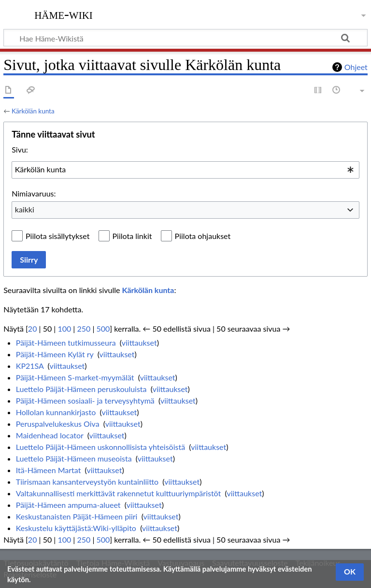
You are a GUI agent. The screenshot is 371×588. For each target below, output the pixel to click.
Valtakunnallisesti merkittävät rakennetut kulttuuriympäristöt (118, 493)
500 (103, 329)
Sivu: (20, 149)
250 (84, 329)
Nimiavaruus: (34, 193)
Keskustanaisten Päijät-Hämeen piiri (77, 516)
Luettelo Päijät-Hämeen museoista (74, 458)
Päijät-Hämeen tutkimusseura (66, 343)
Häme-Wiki (64, 14)
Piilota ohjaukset (203, 236)
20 (33, 329)
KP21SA (30, 366)
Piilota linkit (132, 236)
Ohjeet (356, 67)
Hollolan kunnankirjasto (56, 412)
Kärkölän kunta (33, 111)
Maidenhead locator (50, 435)
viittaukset (139, 343)
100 (64, 329)
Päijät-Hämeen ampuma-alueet (68, 505)
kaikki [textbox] (25, 209)
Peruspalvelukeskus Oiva (58, 424)
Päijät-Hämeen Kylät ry (55, 354)
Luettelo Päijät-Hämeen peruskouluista (81, 389)
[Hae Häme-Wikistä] (185, 38)
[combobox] (185, 170)
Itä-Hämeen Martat (49, 470)
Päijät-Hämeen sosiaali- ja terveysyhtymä (85, 400)
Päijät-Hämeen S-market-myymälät (75, 377)
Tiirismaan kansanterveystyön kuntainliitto (87, 482)
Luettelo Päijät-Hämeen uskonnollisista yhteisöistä (100, 447)
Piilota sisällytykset (57, 236)
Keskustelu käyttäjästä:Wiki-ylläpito (76, 528)
